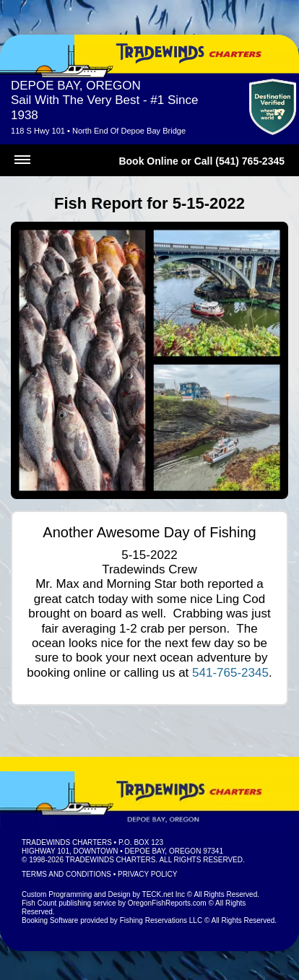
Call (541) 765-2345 (239, 161)
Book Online (148, 161)
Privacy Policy (147, 874)
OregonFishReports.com (167, 903)
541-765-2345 (230, 673)
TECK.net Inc (164, 894)
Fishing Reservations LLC (161, 920)
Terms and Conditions (66, 874)
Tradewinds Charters (67, 842)
